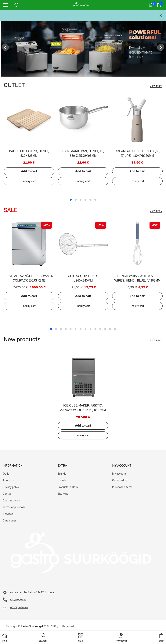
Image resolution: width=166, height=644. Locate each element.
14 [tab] (115, 329)
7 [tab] (81, 329)
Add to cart (29, 171)
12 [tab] (105, 329)
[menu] (5, 5)
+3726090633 (18, 600)
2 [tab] (76, 200)
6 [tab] (95, 200)
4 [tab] (85, 200)
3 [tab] (81, 200)
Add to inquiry (29, 181)
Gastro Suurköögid (32, 626)
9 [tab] (90, 329)
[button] (43, 638)
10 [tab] (95, 329)
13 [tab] (110, 329)
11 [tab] (100, 329)
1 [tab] (71, 200)
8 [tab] (85, 329)
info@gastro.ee (19, 607)
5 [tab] (90, 200)
